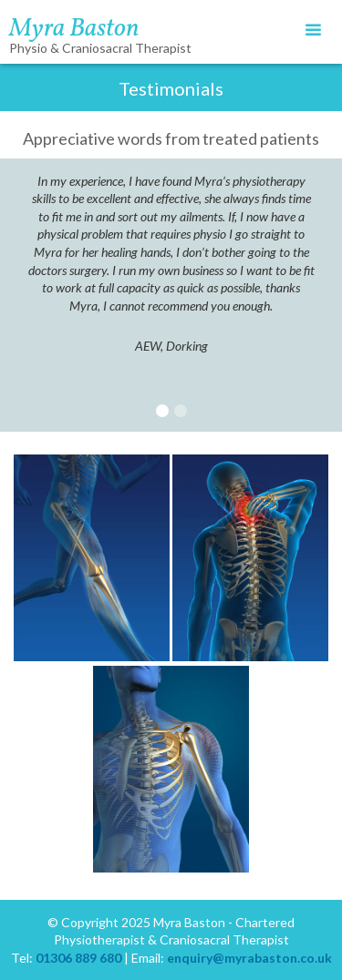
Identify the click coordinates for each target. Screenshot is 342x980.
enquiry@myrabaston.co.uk (249, 958)
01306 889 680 (78, 958)
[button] (313, 31)
